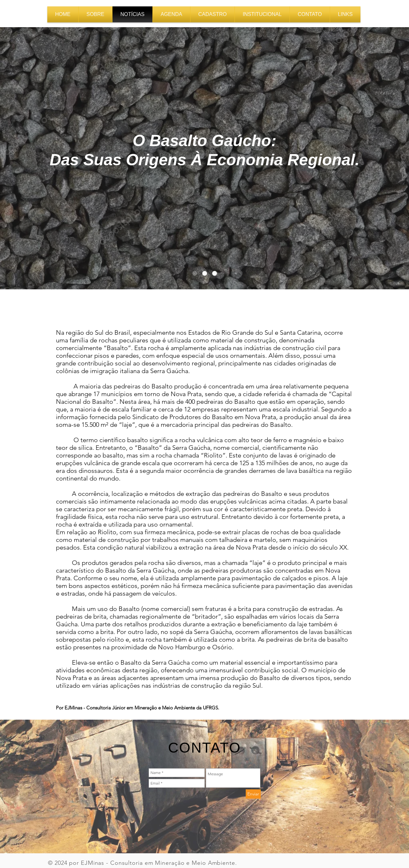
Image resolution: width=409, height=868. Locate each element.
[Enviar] (253, 794)
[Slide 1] (195, 274)
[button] (262, 14)
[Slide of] (205, 274)
